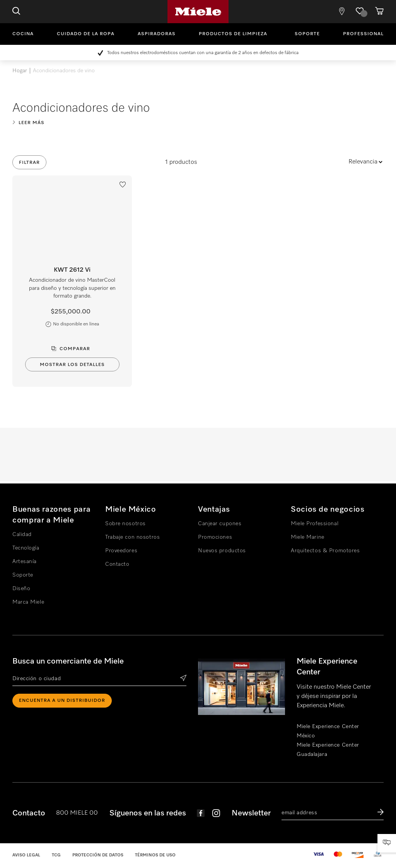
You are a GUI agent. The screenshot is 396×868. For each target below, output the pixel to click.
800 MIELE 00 (77, 813)
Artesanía (25, 562)
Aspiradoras (157, 34)
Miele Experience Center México (328, 731)
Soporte (307, 34)
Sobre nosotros (125, 524)
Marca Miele (28, 602)
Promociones (215, 537)
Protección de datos (98, 855)
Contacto (117, 564)
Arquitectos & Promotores (325, 551)
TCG (56, 855)
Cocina (23, 34)
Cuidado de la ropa (86, 34)
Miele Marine (308, 537)
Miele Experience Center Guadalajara (328, 750)
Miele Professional (315, 524)
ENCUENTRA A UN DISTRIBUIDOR (62, 701)
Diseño (21, 589)
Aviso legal (26, 855)
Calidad (22, 534)
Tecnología (26, 548)
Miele (198, 12)
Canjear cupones (220, 524)
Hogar (20, 71)
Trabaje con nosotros (132, 537)
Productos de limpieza (233, 34)
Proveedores (121, 551)
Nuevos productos (222, 551)
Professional (363, 34)
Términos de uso (155, 855)
